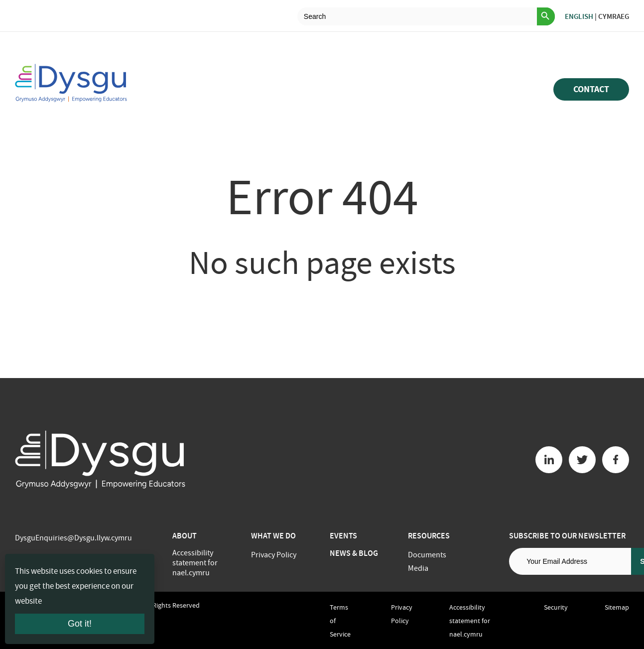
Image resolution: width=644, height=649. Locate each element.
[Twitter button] (582, 460)
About (185, 536)
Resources (429, 536)
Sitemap (617, 607)
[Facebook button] (616, 460)
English (579, 16)
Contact (591, 89)
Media (418, 568)
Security (556, 607)
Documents (427, 555)
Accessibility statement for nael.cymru (195, 563)
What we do (273, 536)
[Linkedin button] (549, 460)
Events (343, 536)
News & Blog (354, 553)
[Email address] (570, 561)
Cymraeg (614, 16)
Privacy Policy (274, 555)
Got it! (80, 624)
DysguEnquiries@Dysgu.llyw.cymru (73, 538)
